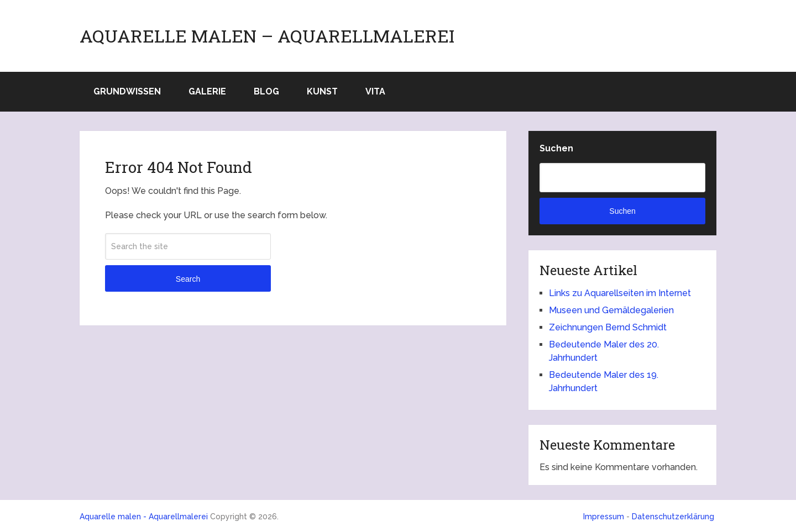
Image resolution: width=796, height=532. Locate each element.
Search (188, 279)
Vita (375, 91)
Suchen (556, 148)
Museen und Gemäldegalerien (611, 310)
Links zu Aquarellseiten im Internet (620, 293)
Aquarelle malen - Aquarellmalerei (144, 517)
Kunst (322, 91)
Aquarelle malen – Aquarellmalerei (267, 36)
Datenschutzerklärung (673, 517)
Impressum (604, 517)
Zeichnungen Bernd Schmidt (608, 327)
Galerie (207, 91)
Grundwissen (127, 91)
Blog (266, 91)
